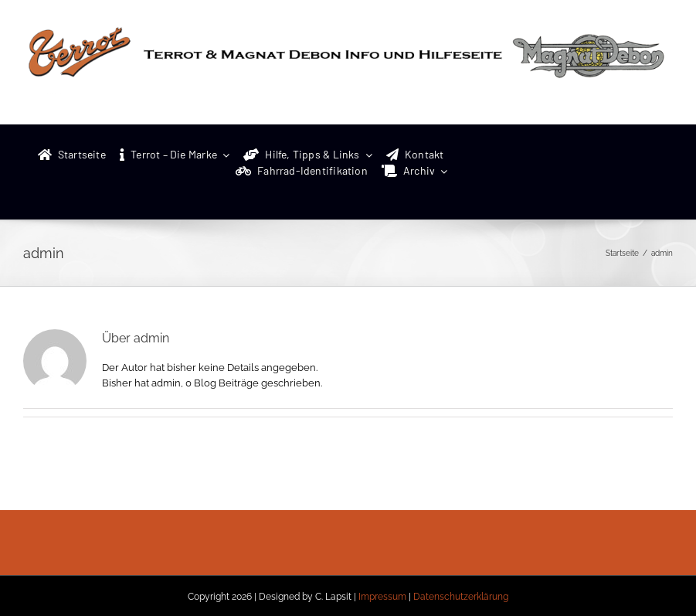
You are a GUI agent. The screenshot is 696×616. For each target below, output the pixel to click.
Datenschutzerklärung (461, 597)
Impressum (382, 597)
